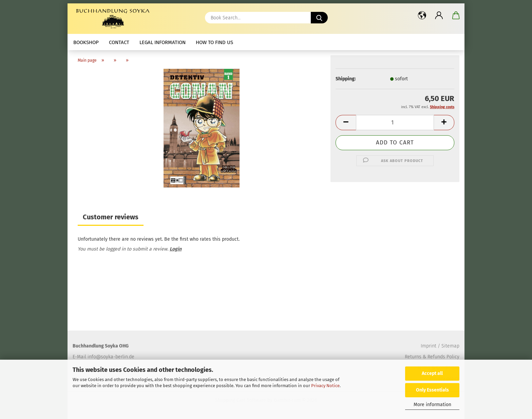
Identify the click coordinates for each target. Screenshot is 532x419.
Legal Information (163, 42)
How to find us (214, 42)
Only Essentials (432, 390)
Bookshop (86, 42)
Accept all (432, 373)
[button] (422, 15)
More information (432, 405)
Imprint (429, 346)
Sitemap (450, 346)
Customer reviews (111, 217)
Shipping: (346, 79)
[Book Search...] (319, 18)
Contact (119, 42)
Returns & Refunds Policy (432, 357)
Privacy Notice (325, 386)
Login (176, 249)
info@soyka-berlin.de (111, 357)
